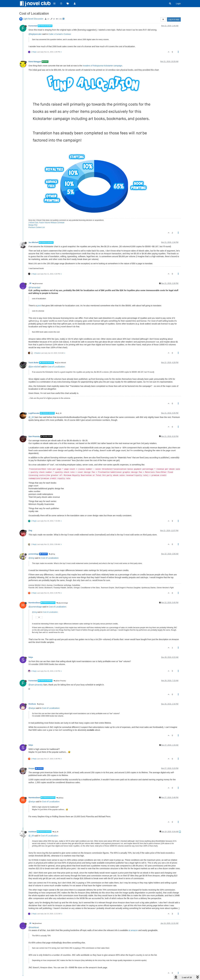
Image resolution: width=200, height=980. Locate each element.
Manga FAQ (33, 225)
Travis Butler (34, 363)
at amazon (133, 930)
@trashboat (37, 923)
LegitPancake (34, 413)
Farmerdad (33, 26)
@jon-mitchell (34, 367)
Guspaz (32, 768)
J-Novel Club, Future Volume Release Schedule (46, 223)
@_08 (59, 413)
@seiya (32, 708)
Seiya (31, 657)
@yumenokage (62, 603)
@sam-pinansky (36, 685)
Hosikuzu (32, 704)
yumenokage (34, 554)
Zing (30, 531)
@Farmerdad (38, 284)
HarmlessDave (34, 603)
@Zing (52, 554)
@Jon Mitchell (60, 363)
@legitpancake (35, 34)
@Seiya (41, 704)
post (39, 306)
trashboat (32, 832)
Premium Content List (36, 227)
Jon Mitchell (33, 242)
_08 (30, 283)
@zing (31, 558)
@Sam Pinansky (60, 681)
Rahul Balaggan (35, 62)
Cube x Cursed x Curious (59, 34)
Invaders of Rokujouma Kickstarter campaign (102, 66)
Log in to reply (174, 19)
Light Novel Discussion (33, 19)
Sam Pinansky (34, 437)
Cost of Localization (56, 367)
